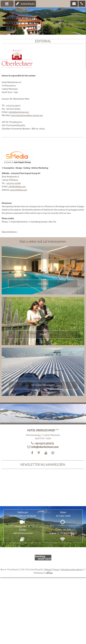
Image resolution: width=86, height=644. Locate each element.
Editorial (48, 570)
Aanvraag (25, 4)
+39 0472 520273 (13, 105)
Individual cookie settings (72, 570)
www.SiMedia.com (19, 190)
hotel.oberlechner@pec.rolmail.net (27, 115)
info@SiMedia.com (17, 187)
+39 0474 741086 (13, 183)
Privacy (56, 570)
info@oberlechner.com (19, 112)
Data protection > (10, 232)
